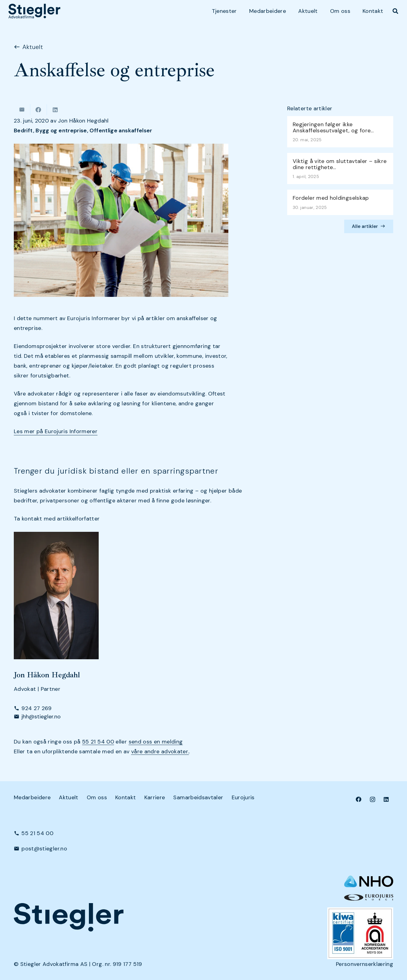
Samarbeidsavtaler (198, 797)
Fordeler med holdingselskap (331, 198)
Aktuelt (69, 797)
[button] (395, 11)
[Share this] (39, 110)
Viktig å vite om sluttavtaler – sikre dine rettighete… (340, 165)
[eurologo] (369, 897)
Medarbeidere (32, 797)
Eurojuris (243, 797)
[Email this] (22, 110)
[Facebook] (359, 799)
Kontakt (126, 797)
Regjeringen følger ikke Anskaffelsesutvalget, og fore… (333, 127)
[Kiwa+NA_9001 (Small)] (360, 933)
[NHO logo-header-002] (369, 881)
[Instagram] (373, 799)
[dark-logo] (34, 11)
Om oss (97, 797)
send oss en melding (156, 742)
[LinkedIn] (386, 799)
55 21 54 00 (98, 742)
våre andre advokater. (160, 751)
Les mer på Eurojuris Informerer (56, 431)
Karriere (155, 797)
